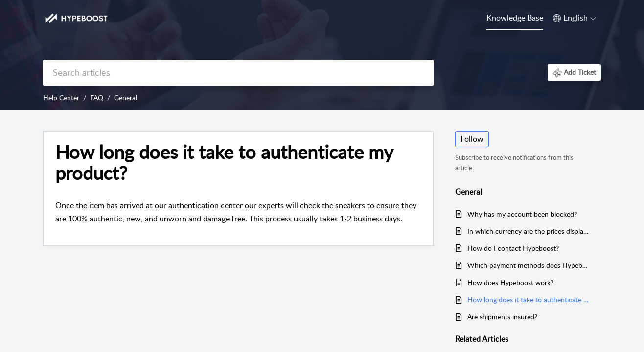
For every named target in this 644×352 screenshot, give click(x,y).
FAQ (97, 98)
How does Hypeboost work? (510, 282)
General (126, 98)
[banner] (322, 55)
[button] (575, 18)
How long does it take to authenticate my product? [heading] (224, 163)
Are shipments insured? (502, 317)
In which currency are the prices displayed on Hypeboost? (529, 231)
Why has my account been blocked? (522, 214)
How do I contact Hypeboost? (513, 248)
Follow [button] (472, 139)
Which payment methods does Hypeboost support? (529, 265)
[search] (238, 73)
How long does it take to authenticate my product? (529, 299)
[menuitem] (515, 19)
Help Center (61, 98)
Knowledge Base (515, 18)
